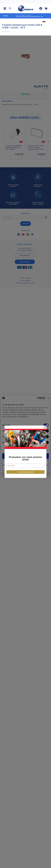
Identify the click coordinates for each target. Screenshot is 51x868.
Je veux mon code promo (26, 454)
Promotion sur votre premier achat (25, 441)
